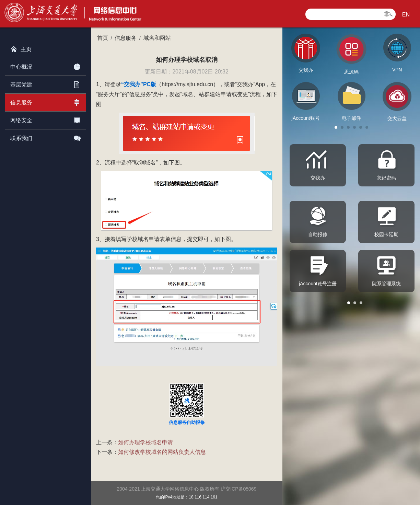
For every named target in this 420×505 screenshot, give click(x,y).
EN (406, 15)
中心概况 (45, 66)
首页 (103, 38)
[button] (336, 127)
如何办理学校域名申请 (145, 442)
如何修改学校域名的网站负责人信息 (162, 452)
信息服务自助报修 (187, 422)
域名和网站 (157, 38)
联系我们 (45, 137)
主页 (21, 48)
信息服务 (45, 101)
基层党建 (45, 83)
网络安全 (45, 119)
